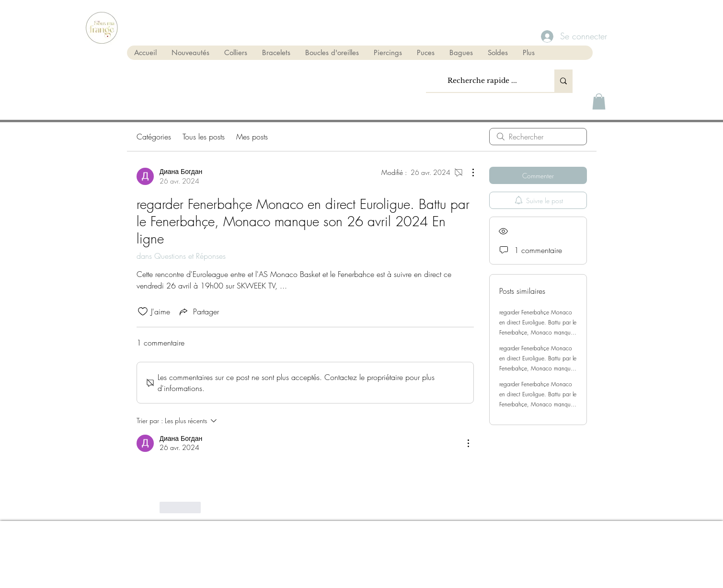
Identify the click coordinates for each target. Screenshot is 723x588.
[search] (538, 137)
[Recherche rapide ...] (482, 81)
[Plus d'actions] (468, 173)
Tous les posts (204, 137)
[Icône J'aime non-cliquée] (143, 311)
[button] (599, 101)
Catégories (154, 137)
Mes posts (252, 137)
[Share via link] (198, 311)
